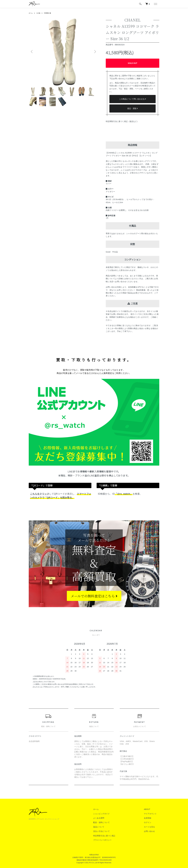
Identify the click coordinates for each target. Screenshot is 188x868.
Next (94, 51)
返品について (107, 827)
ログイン (150, 822)
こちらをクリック (40, 494)
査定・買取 (133, 108)
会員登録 (150, 818)
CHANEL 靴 (50, 13)
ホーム (31, 13)
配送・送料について (109, 822)
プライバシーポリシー (110, 840)
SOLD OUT (133, 63)
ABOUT (150, 809)
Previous (33, 51)
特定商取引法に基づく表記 (112, 836)
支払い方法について (109, 831)
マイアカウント (153, 814)
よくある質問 (107, 818)
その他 (39, 13)
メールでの (94, 596)
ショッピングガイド (109, 814)
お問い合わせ (152, 831)
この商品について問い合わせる (133, 99)
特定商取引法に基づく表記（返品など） (122, 121)
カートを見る (152, 827)
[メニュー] (155, 4)
